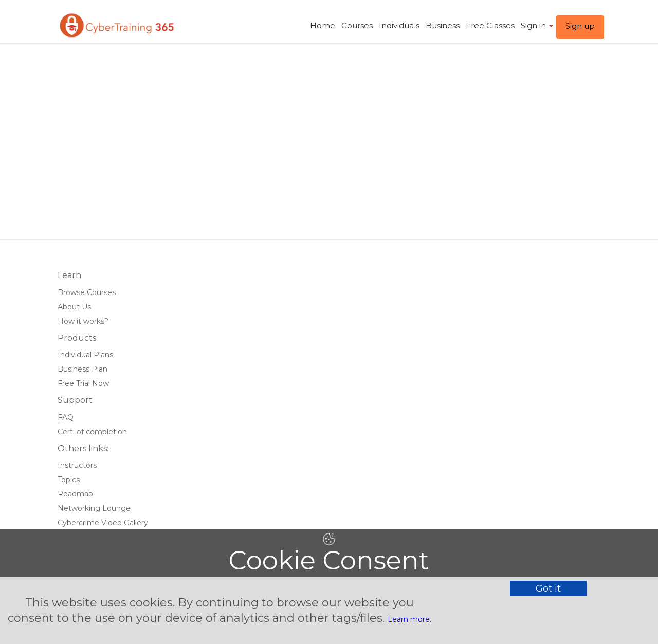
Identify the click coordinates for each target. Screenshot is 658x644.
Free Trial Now (83, 383)
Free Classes (490, 25)
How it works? (83, 321)
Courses (357, 25)
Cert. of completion (92, 432)
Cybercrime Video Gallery (103, 523)
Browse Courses (87, 292)
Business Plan (83, 369)
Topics (69, 480)
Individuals (399, 25)
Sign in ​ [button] (537, 25)
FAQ (66, 417)
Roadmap (75, 494)
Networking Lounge (94, 508)
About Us (74, 307)
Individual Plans (85, 355)
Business (443, 25)
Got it (548, 588)
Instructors (77, 465)
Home (323, 25)
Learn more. (409, 619)
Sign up (580, 26)
